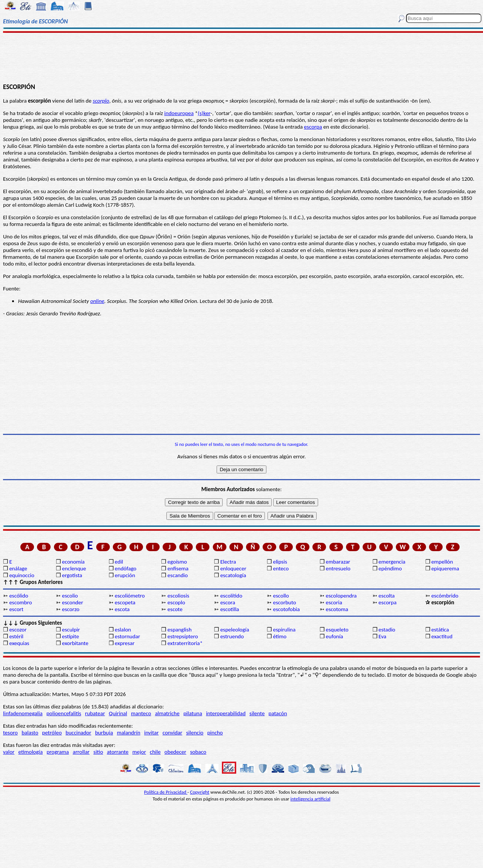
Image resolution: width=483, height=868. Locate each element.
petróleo (52, 733)
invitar (152, 733)
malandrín (129, 733)
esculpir (71, 630)
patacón (278, 713)
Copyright (200, 792)
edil (119, 562)
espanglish (180, 630)
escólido (18, 596)
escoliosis (178, 596)
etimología (31, 752)
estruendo (232, 636)
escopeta (125, 602)
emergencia (392, 562)
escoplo (176, 602)
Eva (382, 636)
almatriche (167, 713)
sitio (98, 752)
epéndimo (390, 568)
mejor (139, 752)
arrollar (81, 752)
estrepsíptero (183, 636)
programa (58, 752)
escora (228, 602)
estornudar (127, 636)
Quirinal (118, 713)
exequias (19, 643)
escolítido (232, 596)
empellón (442, 562)
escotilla (230, 609)
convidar (172, 733)
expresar (125, 643)
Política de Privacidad (166, 792)
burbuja (104, 733)
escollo (281, 596)
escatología (233, 575)
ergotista (72, 575)
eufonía (334, 636)
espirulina (284, 630)
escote (175, 609)
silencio (195, 733)
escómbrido (445, 596)
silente (257, 713)
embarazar (338, 562)
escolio (70, 596)
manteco (141, 713)
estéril (16, 636)
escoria (334, 602)
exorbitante (75, 643)
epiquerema (445, 568)
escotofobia (286, 609)
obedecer (175, 752)
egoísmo (177, 562)
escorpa (313, 127)
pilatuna (193, 713)
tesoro (10, 733)
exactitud (442, 636)
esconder (72, 602)
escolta (387, 596)
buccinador (78, 733)
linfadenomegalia (23, 713)
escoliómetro (130, 596)
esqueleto (337, 630)
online (97, 301)
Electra (228, 562)
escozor (18, 630)
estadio (387, 630)
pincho (215, 733)
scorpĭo (101, 101)
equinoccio (22, 575)
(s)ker (204, 113)
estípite (70, 636)
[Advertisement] (242, 57)
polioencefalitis (64, 713)
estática (440, 630)
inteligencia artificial (311, 799)
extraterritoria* (185, 643)
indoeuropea (179, 113)
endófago (125, 568)
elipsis (280, 562)
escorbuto (284, 602)
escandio (178, 575)
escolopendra (341, 596)
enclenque (74, 568)
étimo (280, 636)
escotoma (337, 609)
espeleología (235, 630)
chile (155, 752)
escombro (20, 602)
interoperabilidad (226, 713)
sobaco (198, 752)
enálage (18, 568)
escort (16, 609)
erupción (125, 575)
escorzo (71, 609)
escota (122, 609)
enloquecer (233, 568)
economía (73, 562)
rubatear (95, 713)
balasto (30, 733)
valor (9, 752)
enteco (281, 568)
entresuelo (338, 568)
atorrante (118, 752)
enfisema (178, 568)
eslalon (123, 630)
